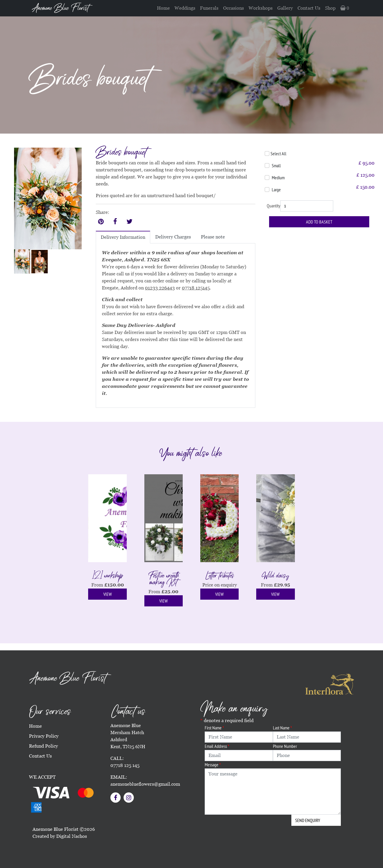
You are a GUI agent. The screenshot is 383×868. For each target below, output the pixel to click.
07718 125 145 (125, 765)
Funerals (209, 8)
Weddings (185, 8)
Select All (278, 154)
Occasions (234, 8)
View (108, 594)
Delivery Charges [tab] (173, 237)
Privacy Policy (44, 736)
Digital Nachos (72, 836)
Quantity (273, 206)
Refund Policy (43, 746)
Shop (330, 8)
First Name (214, 728)
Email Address (217, 746)
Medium (278, 178)
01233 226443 (160, 288)
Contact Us (309, 8)
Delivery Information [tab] (123, 237)
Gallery (285, 8)
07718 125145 (196, 288)
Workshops (261, 8)
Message (213, 765)
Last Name (282, 728)
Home (163, 8)
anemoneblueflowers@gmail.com (145, 784)
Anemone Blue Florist (60, 8)
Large (276, 190)
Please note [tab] (213, 237)
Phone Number (285, 746)
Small (276, 166)
